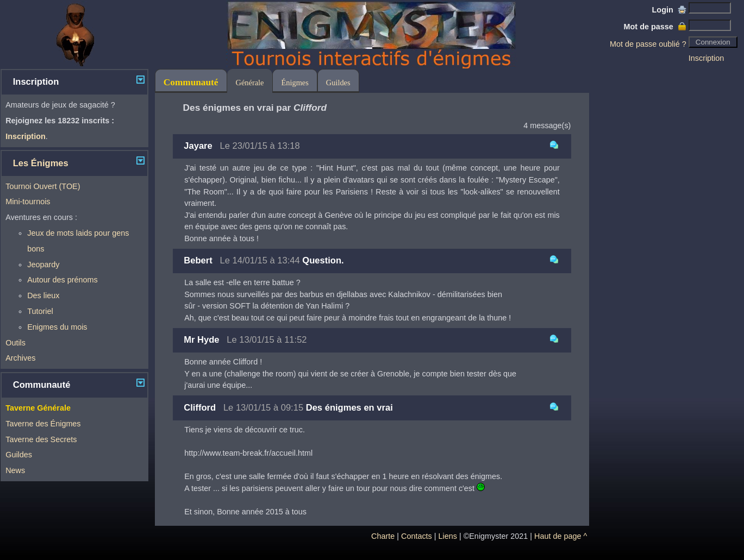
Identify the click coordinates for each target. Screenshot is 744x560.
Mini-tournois (28, 202)
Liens (448, 536)
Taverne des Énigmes (43, 424)
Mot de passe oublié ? (648, 44)
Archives (20, 358)
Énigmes (295, 83)
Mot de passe (655, 27)
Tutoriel (40, 311)
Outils (15, 343)
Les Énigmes (41, 163)
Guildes (19, 455)
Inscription (707, 58)
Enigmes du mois (57, 327)
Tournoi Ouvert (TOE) (43, 186)
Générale (250, 83)
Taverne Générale (38, 408)
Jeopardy (43, 265)
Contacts (417, 536)
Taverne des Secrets (41, 439)
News (15, 470)
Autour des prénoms (62, 280)
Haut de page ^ (561, 536)
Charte (383, 536)
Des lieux (43, 295)
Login (669, 10)
